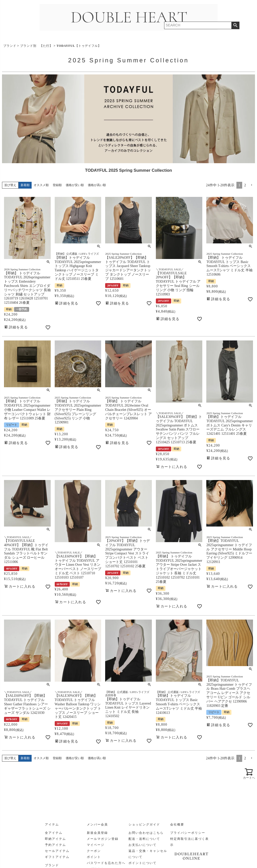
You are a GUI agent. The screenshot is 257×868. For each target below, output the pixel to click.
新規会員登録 (97, 833)
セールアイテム (57, 851)
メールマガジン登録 (103, 839)
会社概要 (177, 824)
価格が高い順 (97, 185)
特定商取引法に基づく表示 (189, 842)
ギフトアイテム (57, 857)
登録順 (57, 185)
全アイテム (54, 833)
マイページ (96, 845)
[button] (251, 185)
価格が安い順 (75, 185)
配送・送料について (144, 839)
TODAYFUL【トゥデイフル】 (79, 46)
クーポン (94, 851)
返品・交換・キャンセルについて (148, 854)
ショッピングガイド (144, 824)
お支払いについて (143, 845)
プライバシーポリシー (188, 833)
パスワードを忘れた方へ (106, 863)
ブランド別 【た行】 (36, 46)
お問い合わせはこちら (146, 833)
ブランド (10, 46)
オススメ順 (41, 185)
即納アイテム (55, 839)
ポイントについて (143, 863)
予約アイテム (55, 845)
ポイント (94, 857)
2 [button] (245, 185)
